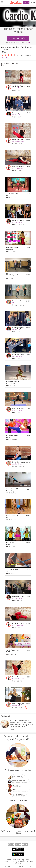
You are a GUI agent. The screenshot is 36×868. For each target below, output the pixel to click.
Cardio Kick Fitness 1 (19, 140)
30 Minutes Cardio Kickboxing (13, 247)
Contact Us (8, 862)
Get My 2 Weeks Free (18, 38)
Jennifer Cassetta (18, 464)
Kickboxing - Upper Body (19, 596)
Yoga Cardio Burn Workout (13, 194)
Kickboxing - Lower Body (19, 355)
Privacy (15, 862)
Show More (5, 58)
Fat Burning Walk (18, 301)
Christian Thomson (18, 88)
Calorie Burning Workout (13, 489)
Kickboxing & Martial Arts (19, 462)
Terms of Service (23, 862)
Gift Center (19, 864)
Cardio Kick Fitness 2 (19, 86)
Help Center (25, 860)
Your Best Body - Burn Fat (13, 570)
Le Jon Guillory (17, 115)
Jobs (18, 860)
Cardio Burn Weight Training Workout (13, 516)
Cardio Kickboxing (18, 220)
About (9, 860)
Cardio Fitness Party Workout (13, 650)
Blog (31, 862)
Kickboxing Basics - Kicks (19, 113)
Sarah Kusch (16, 706)
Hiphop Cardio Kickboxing (13, 274)
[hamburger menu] (2, 2)
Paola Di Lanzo (17, 410)
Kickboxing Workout (13, 382)
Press (14, 860)
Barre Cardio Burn (18, 408)
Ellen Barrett (16, 303)
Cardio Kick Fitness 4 (19, 677)
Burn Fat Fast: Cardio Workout (13, 543)
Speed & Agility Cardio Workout (19, 704)
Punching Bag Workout (19, 328)
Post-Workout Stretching (19, 167)
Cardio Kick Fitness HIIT (19, 623)
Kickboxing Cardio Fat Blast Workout (13, 435)
